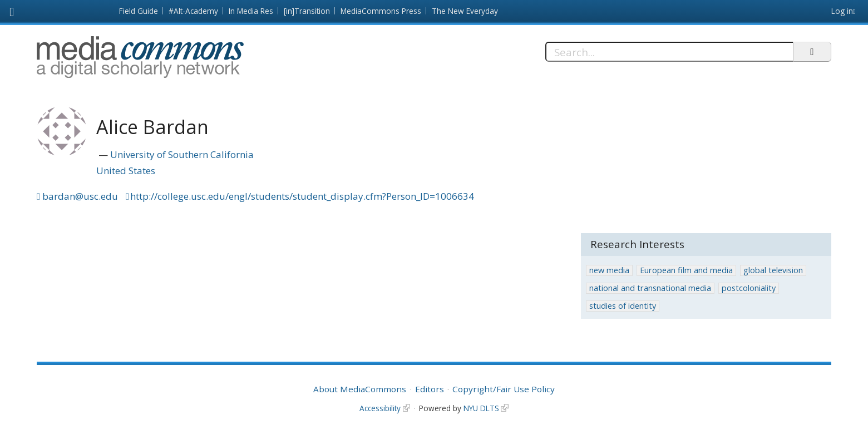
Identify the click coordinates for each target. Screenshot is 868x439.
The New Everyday (465, 11)
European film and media (686, 270)
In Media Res (251, 11)
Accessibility (380, 408)
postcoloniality (749, 288)
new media (609, 270)
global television (773, 270)
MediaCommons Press (381, 11)
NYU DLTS (481, 408)
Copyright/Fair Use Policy (504, 389)
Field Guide (139, 11)
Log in (842, 11)
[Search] (669, 52)
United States (126, 171)
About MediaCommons (360, 389)
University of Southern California (182, 154)
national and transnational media (650, 288)
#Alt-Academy (193, 11)
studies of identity (623, 306)
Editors (430, 389)
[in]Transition (307, 11)
